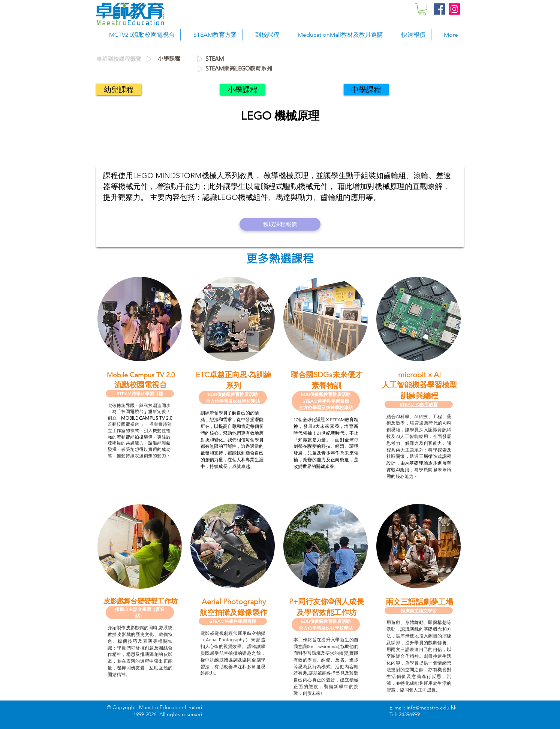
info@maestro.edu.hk (432, 708)
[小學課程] (177, 59)
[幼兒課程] (119, 90)
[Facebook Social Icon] (439, 9)
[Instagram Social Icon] (454, 9)
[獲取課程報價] (280, 224)
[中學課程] (366, 90)
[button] (422, 9)
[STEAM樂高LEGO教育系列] (332, 69)
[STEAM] (257, 59)
